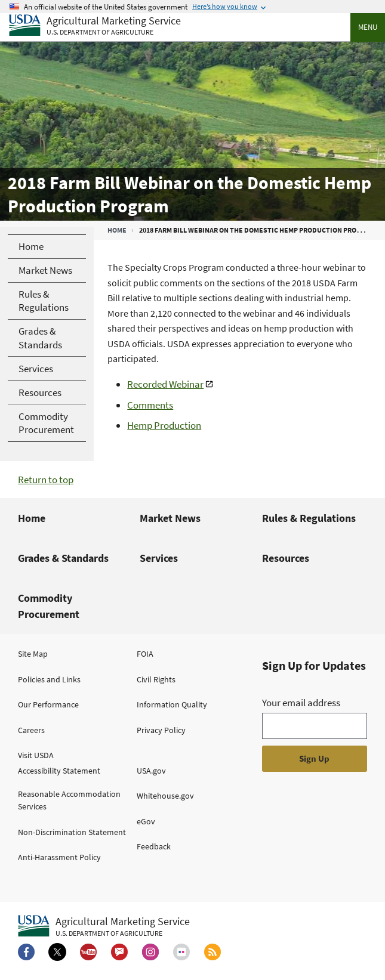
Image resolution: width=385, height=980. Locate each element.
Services (159, 558)
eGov (146, 821)
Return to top (46, 480)
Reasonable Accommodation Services (69, 800)
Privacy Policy (161, 730)
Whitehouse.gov (165, 796)
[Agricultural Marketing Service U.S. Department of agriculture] (95, 26)
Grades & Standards (63, 558)
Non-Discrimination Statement (72, 832)
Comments (150, 405)
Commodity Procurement (49, 606)
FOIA (145, 654)
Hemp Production (164, 425)
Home (117, 230)
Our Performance (48, 704)
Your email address (301, 703)
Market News (170, 518)
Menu (368, 27)
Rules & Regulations (309, 518)
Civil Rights (156, 679)
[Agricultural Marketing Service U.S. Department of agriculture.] (104, 926)
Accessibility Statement (59, 771)
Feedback (154, 846)
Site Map (33, 654)
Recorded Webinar (165, 384)
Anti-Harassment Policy (59, 857)
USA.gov (151, 771)
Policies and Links (49, 679)
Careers (31, 730)
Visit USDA (36, 755)
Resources (286, 558)
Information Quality (172, 704)
